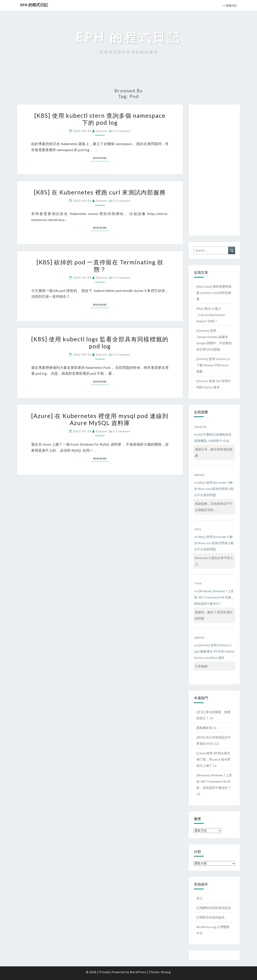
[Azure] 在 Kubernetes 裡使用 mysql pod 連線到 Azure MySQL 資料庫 (100, 419)
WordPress (138, 972)
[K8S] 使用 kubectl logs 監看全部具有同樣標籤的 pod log (100, 342)
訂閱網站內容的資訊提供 (214, 908)
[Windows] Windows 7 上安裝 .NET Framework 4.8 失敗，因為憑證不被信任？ (214, 597)
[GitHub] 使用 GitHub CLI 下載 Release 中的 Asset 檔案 (213, 365)
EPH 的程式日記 (34, 5)
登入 (200, 898)
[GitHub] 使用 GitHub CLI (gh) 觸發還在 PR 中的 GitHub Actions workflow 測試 (214, 651)
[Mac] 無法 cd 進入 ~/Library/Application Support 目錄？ (211, 315)
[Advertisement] (214, 169)
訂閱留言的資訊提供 (211, 917)
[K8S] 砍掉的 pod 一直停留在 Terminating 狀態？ (100, 266)
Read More (101, 158)
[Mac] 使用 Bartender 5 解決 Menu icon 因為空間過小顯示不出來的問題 (214, 489)
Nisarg (166, 972)
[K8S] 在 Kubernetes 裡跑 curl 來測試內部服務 (100, 192)
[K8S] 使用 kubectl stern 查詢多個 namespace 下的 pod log (100, 119)
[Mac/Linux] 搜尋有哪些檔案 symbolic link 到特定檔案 (214, 293)
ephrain (102, 131)
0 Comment (122, 131)
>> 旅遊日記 (230, 5)
